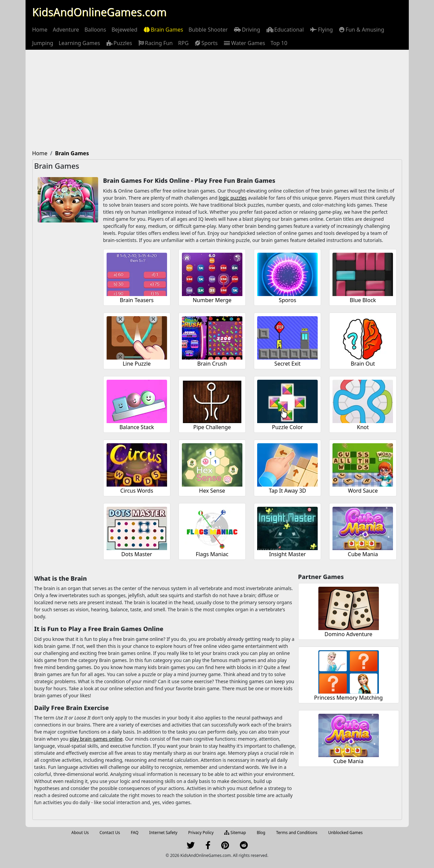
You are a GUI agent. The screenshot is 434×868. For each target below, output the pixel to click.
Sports (206, 43)
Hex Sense (212, 491)
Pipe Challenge (212, 427)
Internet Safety (163, 833)
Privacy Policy (201, 833)
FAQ (135, 833)
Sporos (287, 300)
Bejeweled (125, 30)
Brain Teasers (137, 300)
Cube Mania (363, 554)
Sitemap (235, 833)
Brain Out (363, 364)
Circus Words (137, 491)
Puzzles (119, 43)
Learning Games (79, 43)
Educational (285, 30)
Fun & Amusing (361, 30)
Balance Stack (137, 427)
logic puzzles (233, 198)
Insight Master (287, 554)
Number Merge (212, 300)
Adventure (66, 30)
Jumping (43, 43)
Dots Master (137, 554)
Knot (363, 427)
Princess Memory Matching (348, 698)
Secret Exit (287, 364)
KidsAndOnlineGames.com (100, 12)
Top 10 (279, 43)
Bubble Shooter (208, 30)
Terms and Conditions (297, 833)
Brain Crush (212, 364)
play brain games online (96, 739)
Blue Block (363, 300)
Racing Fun (155, 43)
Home (40, 30)
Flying (321, 30)
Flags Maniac (212, 554)
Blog (261, 833)
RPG (183, 43)
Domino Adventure (348, 634)
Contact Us (110, 833)
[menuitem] (40, 30)
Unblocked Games (345, 833)
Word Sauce (363, 491)
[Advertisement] (217, 100)
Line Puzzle (137, 364)
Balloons (95, 30)
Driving (246, 30)
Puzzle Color (287, 427)
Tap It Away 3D (288, 491)
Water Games (244, 43)
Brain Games (163, 30)
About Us (80, 833)
